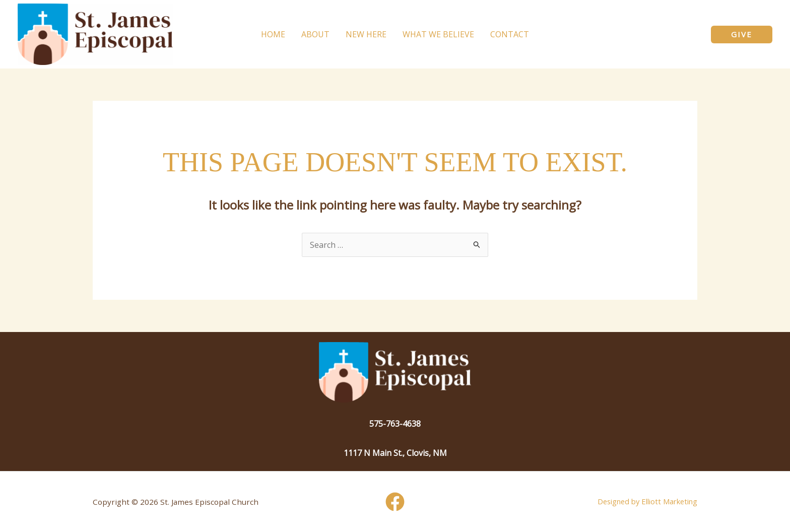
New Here (366, 34)
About (315, 34)
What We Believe (438, 34)
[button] (742, 35)
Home (273, 34)
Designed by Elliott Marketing (647, 501)
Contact (510, 34)
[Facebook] (395, 502)
